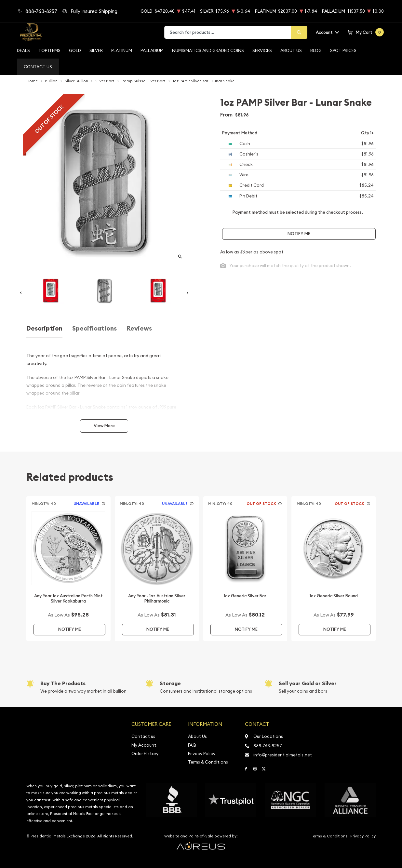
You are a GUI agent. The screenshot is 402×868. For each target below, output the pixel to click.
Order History (145, 754)
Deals (23, 50)
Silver (96, 50)
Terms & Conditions (208, 762)
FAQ (192, 745)
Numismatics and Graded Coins (208, 50)
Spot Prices (343, 50)
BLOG (316, 50)
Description (44, 328)
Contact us (143, 736)
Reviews (139, 328)
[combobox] (228, 32)
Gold (75, 50)
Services (262, 50)
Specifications (94, 328)
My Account (144, 745)
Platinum (122, 50)
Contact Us (38, 67)
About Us (291, 50)
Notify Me (299, 234)
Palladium (152, 50)
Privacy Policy (202, 754)
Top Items (49, 50)
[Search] (299, 32)
